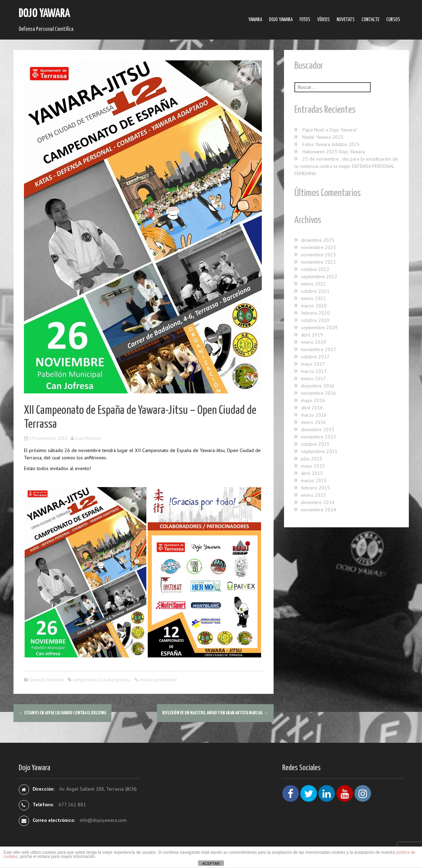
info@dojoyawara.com (103, 820)
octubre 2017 (315, 357)
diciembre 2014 (318, 502)
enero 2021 (313, 298)
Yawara (255, 20)
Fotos (305, 20)
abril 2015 (312, 473)
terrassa (123, 680)
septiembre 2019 (319, 327)
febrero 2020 (315, 313)
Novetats (346, 20)
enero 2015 (313, 495)
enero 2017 (313, 378)
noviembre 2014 (318, 510)
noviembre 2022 (318, 262)
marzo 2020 (314, 306)
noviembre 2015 (318, 437)
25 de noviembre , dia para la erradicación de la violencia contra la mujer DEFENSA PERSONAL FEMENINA (346, 166)
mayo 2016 (313, 400)
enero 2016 (313, 422)
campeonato (85, 680)
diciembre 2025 (318, 240)
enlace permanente (158, 680)
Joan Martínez (88, 438)
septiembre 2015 (319, 451)
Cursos (393, 20)
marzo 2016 (314, 415)
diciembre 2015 (318, 429)
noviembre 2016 (318, 393)
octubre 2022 (315, 269)
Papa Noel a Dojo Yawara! (330, 130)
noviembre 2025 (318, 247)
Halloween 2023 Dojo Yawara (334, 152)
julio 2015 (312, 459)
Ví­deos (324, 20)
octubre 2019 (315, 320)
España (106, 680)
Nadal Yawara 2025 (323, 137)
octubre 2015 (315, 444)
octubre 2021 (315, 291)
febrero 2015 (315, 488)
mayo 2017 (313, 364)
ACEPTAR (211, 863)
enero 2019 (313, 342)
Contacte (371, 20)
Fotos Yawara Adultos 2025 (331, 144)
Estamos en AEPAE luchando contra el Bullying (62, 713)
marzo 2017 (314, 371)
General (37, 680)
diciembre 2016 (318, 386)
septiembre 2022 (319, 276)
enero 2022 (313, 284)
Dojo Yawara (44, 14)
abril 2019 (312, 335)
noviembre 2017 (318, 349)
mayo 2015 (313, 466)
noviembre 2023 (318, 255)
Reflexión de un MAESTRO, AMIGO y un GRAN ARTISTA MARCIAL (215, 713)
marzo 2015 (314, 480)
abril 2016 (312, 408)
